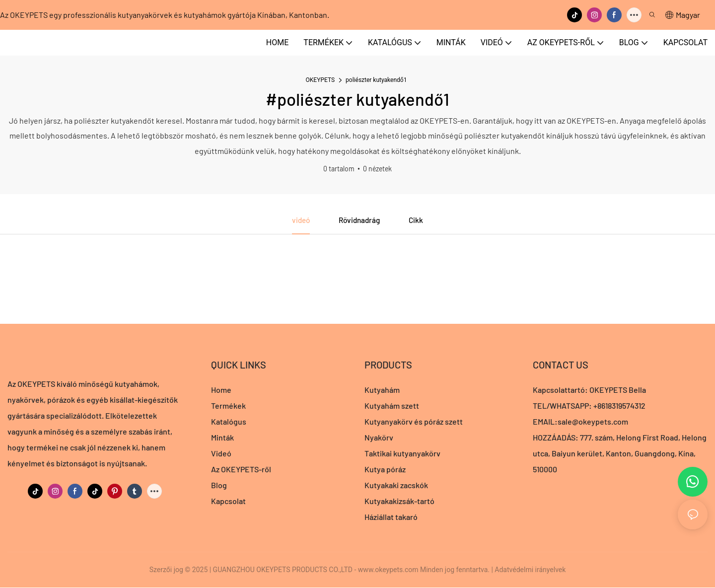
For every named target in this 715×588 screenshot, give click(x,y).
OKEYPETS (321, 80)
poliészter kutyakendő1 (376, 80)
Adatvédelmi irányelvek (530, 570)
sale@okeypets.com (593, 422)
